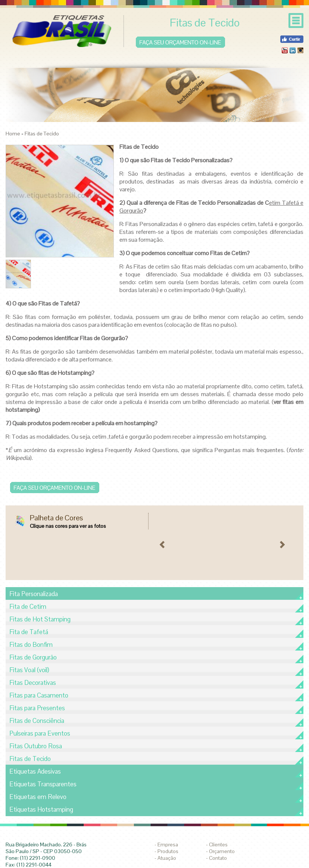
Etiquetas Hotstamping (41, 809)
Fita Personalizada (34, 594)
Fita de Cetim (28, 607)
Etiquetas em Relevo (38, 797)
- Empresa (166, 845)
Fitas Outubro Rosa (36, 746)
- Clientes (217, 845)
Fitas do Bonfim (31, 645)
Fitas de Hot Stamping (40, 619)
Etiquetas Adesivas (35, 771)
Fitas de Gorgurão (33, 657)
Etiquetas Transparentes (43, 784)
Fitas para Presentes (37, 708)
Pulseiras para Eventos (40, 733)
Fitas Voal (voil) (29, 670)
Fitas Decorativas (33, 683)
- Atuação (165, 858)
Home (13, 134)
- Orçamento (220, 851)
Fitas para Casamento (39, 695)
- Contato (216, 858)
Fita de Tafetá (29, 632)
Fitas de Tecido (42, 134)
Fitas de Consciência (37, 721)
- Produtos (166, 851)
